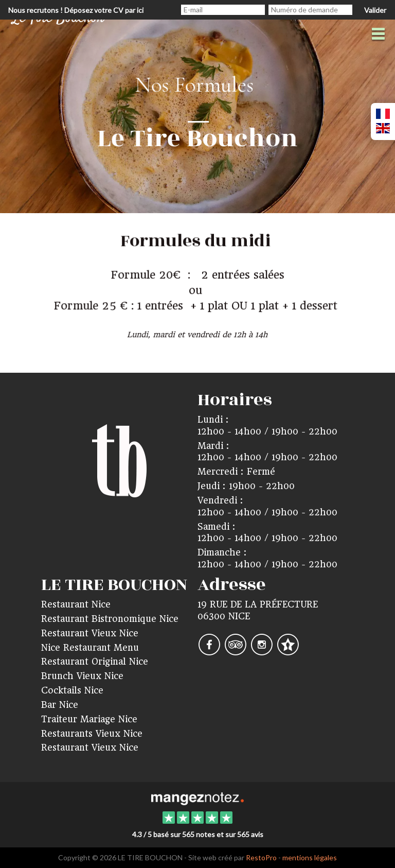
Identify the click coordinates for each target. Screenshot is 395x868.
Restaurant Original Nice (95, 662)
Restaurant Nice (76, 604)
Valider (375, 10)
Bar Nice (60, 705)
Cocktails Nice (72, 690)
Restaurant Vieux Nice (90, 633)
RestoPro (261, 857)
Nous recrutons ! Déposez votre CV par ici (76, 10)
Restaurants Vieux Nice (92, 734)
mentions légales (310, 857)
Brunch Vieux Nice (82, 676)
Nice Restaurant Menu (90, 648)
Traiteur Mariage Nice (89, 719)
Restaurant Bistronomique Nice (110, 619)
